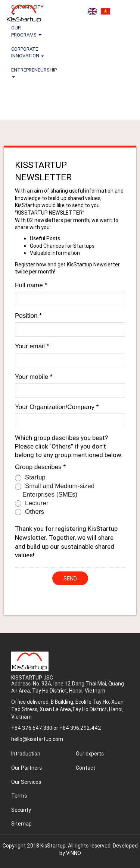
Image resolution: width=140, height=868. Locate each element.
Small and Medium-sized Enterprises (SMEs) (55, 490)
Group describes (40, 467)
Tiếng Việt (105, 11)
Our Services (26, 782)
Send (70, 578)
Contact (85, 768)
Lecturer (32, 503)
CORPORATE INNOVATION (28, 52)
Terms (19, 796)
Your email (32, 346)
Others (29, 512)
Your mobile (34, 377)
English (92, 11)
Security (21, 810)
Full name (31, 285)
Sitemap (21, 824)
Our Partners (27, 768)
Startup (30, 478)
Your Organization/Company (57, 407)
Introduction (26, 754)
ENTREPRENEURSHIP (32, 72)
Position (28, 316)
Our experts (90, 754)
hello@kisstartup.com (37, 739)
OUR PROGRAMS (26, 31)
